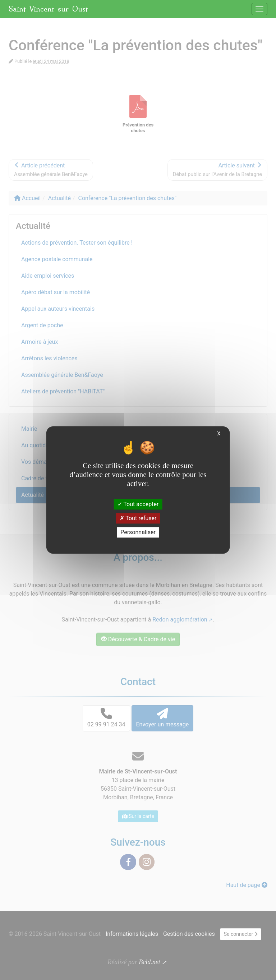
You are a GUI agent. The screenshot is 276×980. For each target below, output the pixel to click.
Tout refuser (138, 518)
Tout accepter (138, 504)
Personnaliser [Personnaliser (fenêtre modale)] (138, 532)
